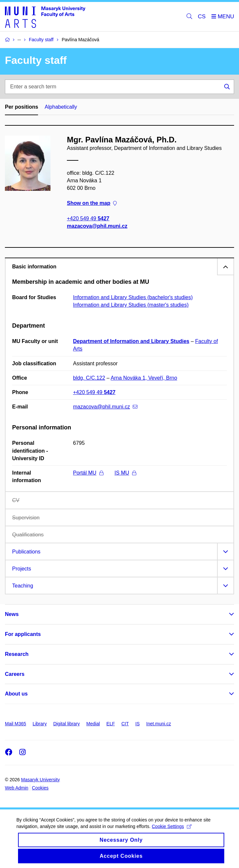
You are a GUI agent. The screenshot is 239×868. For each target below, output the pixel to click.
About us (16, 694)
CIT (125, 724)
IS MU (125, 473)
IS (138, 724)
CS (202, 17)
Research (17, 654)
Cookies (40, 788)
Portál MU (88, 473)
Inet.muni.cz (159, 724)
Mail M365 (16, 724)
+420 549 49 (88, 218)
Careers (15, 674)
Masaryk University (40, 780)
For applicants (23, 634)
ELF (111, 724)
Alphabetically (61, 107)
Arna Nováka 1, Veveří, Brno (144, 378)
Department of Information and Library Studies (131, 341)
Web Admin (17, 788)
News (12, 614)
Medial (93, 724)
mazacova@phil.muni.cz (97, 226)
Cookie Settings (172, 832)
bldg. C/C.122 (89, 378)
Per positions (21, 107)
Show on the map (92, 203)
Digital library (66, 724)
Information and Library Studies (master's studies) (131, 305)
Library (40, 724)
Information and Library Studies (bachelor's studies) (133, 297)
